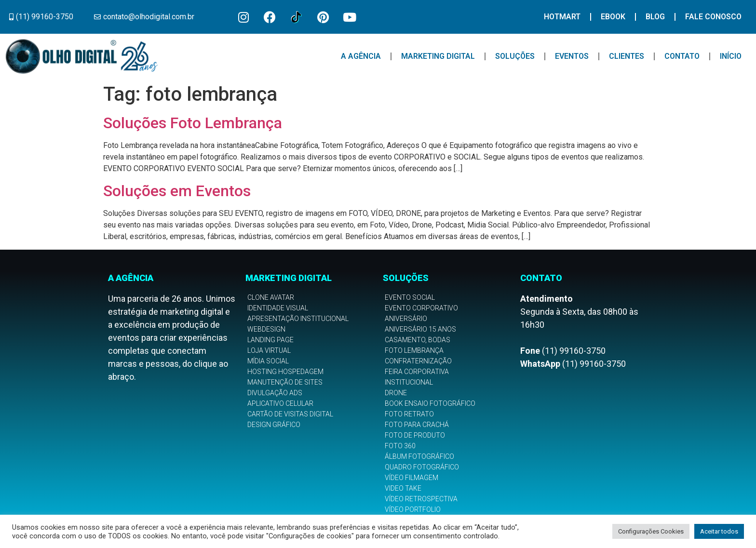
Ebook (613, 17)
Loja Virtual (269, 350)
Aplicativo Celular (280, 403)
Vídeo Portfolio (413, 509)
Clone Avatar (271, 297)
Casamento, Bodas (418, 340)
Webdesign (266, 329)
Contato (682, 56)
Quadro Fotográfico (422, 467)
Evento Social (410, 297)
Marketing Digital (438, 56)
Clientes (627, 56)
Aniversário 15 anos (420, 329)
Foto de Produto (415, 435)
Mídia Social (268, 361)
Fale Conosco (713, 17)
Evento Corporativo (421, 308)
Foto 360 (400, 446)
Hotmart (562, 17)
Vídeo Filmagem (412, 478)
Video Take (403, 488)
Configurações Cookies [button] (651, 531)
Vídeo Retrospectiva (421, 499)
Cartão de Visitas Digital (290, 414)
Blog (655, 17)
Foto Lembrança (414, 350)
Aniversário (406, 319)
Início (731, 56)
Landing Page (270, 340)
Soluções (515, 56)
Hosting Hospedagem (285, 372)
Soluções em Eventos (177, 191)
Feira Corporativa (417, 372)
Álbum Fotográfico (419, 456)
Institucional (409, 382)
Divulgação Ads (275, 393)
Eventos (572, 56)
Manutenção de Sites (285, 382)
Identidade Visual (278, 308)
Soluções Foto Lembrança (193, 123)
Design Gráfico (274, 425)
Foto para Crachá (417, 425)
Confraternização (418, 361)
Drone (396, 393)
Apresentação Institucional (298, 319)
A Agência (361, 56)
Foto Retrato (409, 414)
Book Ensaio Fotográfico (430, 403)
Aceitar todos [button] (719, 531)
